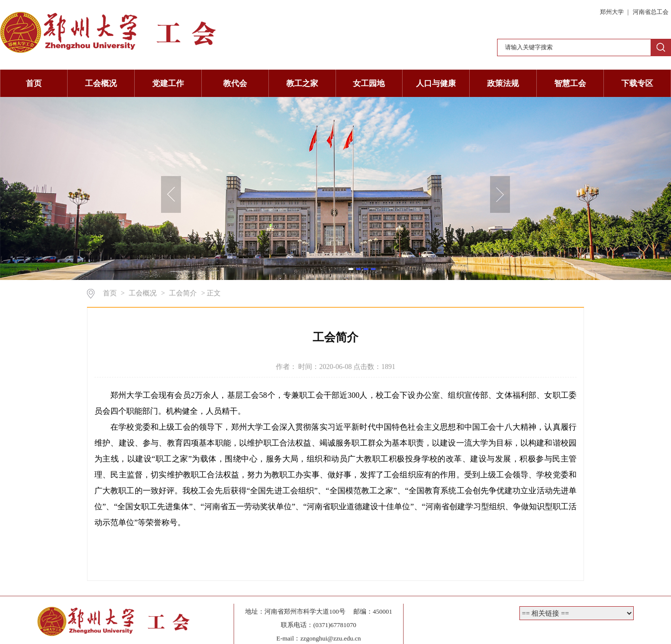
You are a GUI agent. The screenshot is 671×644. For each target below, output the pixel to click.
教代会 (235, 83)
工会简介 (183, 293)
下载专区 (637, 83)
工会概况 (101, 83)
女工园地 (369, 83)
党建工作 (168, 83)
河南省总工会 (651, 12)
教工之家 (302, 83)
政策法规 (503, 83)
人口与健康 (436, 83)
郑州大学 (613, 12)
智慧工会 (570, 83)
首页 (34, 83)
